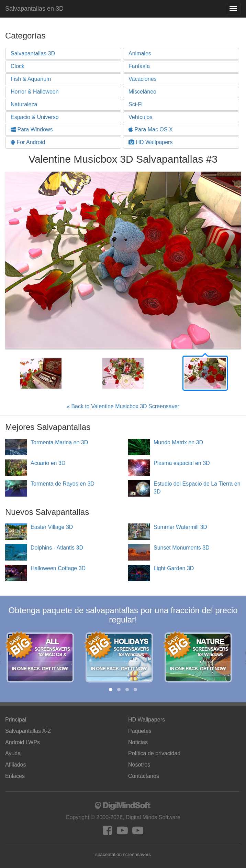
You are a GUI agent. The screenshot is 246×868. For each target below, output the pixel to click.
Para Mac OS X (151, 129)
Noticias (138, 742)
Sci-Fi (136, 104)
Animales (140, 53)
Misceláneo (142, 92)
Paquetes (140, 731)
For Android (28, 142)
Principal (16, 720)
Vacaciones (143, 79)
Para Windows (32, 129)
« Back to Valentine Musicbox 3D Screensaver (123, 406)
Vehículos (140, 117)
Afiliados (15, 765)
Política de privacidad (154, 753)
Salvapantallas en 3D (34, 9)
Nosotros (139, 765)
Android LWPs (23, 742)
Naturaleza (24, 104)
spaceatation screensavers (123, 854)
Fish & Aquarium (31, 79)
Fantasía (139, 66)
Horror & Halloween (35, 92)
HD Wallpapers (150, 142)
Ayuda (13, 753)
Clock (18, 66)
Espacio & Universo (35, 117)
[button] (111, 690)
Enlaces (15, 776)
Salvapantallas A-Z (28, 731)
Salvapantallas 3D (33, 53)
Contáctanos (144, 776)
